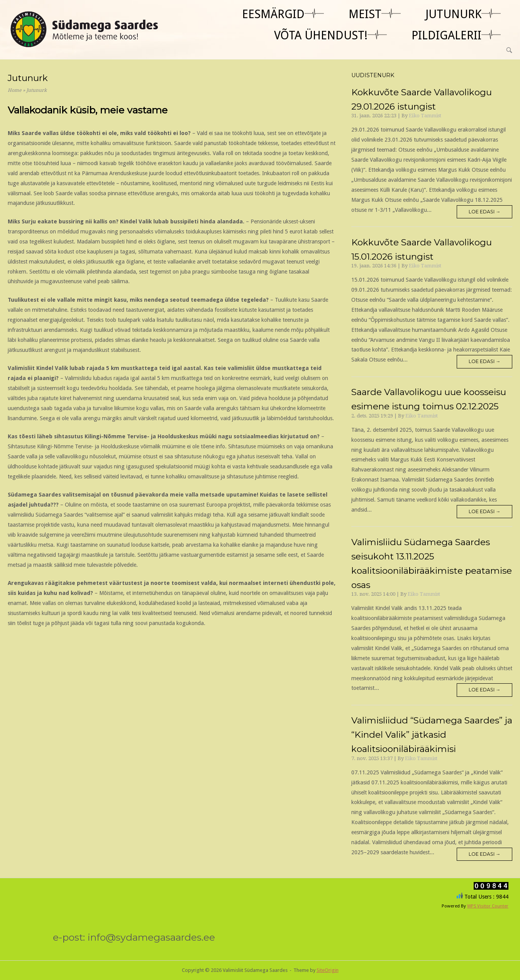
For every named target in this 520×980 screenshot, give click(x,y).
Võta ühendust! (321, 35)
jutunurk (453, 14)
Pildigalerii (446, 35)
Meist (365, 14)
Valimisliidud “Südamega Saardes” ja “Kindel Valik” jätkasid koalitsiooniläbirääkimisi (432, 735)
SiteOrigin (328, 970)
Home (15, 90)
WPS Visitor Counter (488, 906)
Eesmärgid (273, 14)
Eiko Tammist (425, 116)
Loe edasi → (484, 212)
